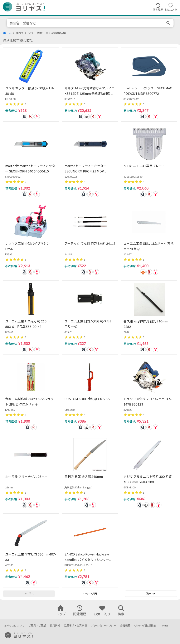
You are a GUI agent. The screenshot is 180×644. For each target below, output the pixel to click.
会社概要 (125, 626)
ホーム (7, 33)
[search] (169, 23)
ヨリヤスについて (14, 626)
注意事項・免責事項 (76, 626)
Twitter (164, 626)
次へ (150, 594)
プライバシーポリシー (103, 626)
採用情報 (55, 626)
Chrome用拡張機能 (145, 626)
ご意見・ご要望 (37, 626)
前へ (29, 594)
